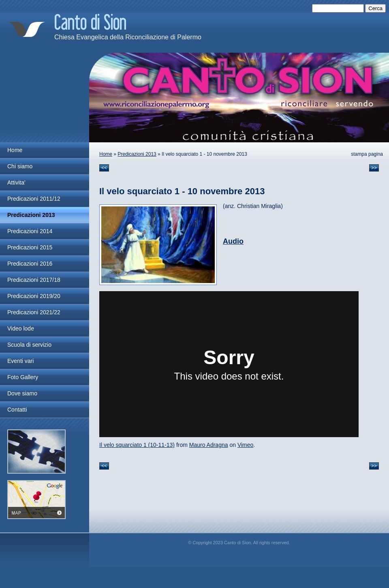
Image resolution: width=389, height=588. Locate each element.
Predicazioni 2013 (137, 154)
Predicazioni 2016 (30, 264)
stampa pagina (367, 154)
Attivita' (16, 182)
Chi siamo (20, 166)
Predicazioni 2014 (30, 231)
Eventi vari (20, 361)
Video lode (21, 328)
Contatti (17, 410)
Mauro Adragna (209, 445)
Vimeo (245, 445)
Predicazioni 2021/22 (34, 312)
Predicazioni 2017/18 (34, 280)
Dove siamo (22, 393)
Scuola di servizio (29, 345)
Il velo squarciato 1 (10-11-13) (137, 445)
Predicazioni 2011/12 (34, 199)
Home (106, 154)
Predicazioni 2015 (30, 247)
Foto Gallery (23, 377)
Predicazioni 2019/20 (34, 296)
